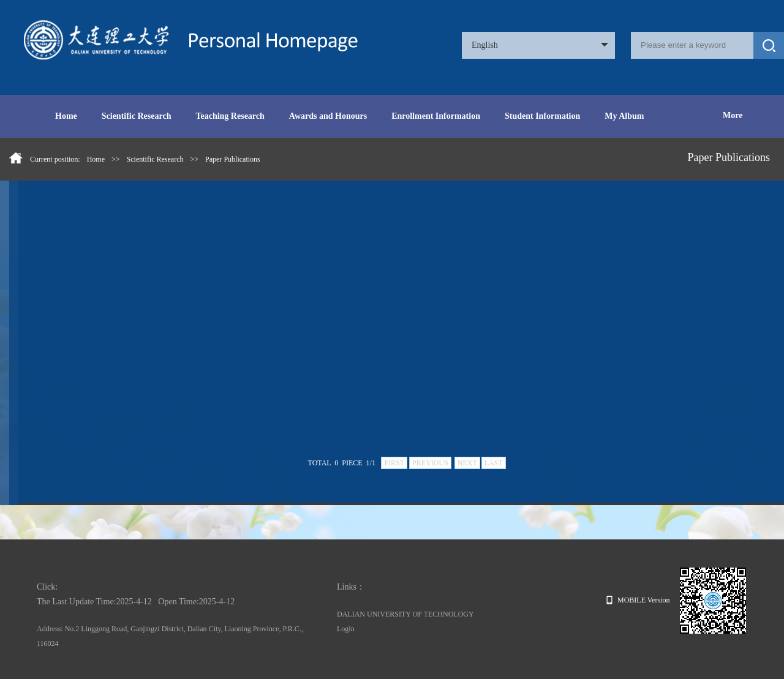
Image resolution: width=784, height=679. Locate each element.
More (733, 115)
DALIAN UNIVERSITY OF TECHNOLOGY (405, 614)
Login (346, 629)
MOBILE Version (638, 600)
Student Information (542, 116)
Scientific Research (137, 116)
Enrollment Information (436, 116)
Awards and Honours (328, 116)
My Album (624, 116)
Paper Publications (233, 159)
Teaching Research (230, 116)
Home (66, 116)
